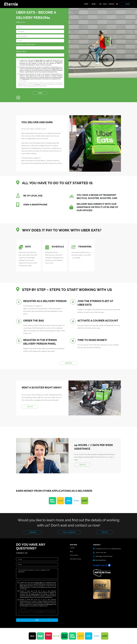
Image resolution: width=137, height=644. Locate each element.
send (37, 620)
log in (127, 4)
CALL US (30, 407)
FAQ (100, 4)
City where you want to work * (26, 44)
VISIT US (105, 532)
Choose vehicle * (21, 52)
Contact (111, 4)
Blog (105, 4)
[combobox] (17, 48)
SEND (40, 93)
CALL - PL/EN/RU (69, 532)
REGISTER (68, 363)
